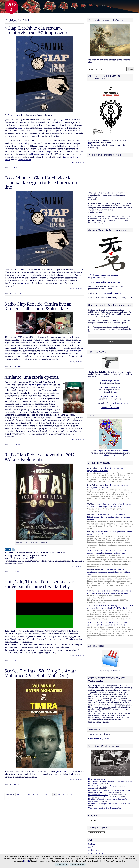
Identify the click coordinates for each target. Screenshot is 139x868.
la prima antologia (23, 143)
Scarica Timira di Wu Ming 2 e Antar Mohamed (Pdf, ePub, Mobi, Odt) (40, 673)
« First (19, 794)
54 (59, 794)
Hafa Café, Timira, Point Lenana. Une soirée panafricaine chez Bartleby (41, 584)
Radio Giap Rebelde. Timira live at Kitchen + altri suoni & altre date (38, 306)
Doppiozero (13, 115)
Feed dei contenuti (95, 822)
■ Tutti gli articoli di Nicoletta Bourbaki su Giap (105, 780)
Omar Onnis (92, 522)
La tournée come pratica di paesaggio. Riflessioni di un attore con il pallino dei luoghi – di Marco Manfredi (109, 488)
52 (50, 794)
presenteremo (62, 771)
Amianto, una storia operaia (32, 377)
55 (63, 794)
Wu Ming (18, 128)
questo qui (25, 283)
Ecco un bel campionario (100, 710)
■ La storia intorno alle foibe (98, 766)
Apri (90, 140)
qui (115, 364)
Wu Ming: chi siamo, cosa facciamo (104, 247)
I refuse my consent (78, 865)
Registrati (92, 816)
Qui (90, 143)
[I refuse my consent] (136, 861)
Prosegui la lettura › (77, 162)
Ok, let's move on (62, 865)
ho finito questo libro (38, 385)
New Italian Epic (45, 152)
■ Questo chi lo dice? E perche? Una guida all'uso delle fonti (109, 775)
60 (72, 794)
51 (46, 794)
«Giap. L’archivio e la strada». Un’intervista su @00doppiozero (36, 30)
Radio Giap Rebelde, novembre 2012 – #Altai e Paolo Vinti (42, 457)
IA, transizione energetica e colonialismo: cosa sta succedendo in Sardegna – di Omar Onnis (109, 544)
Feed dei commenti (95, 825)
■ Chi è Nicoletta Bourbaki (98, 751)
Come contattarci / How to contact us (105, 254)
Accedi (91, 819)
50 (38, 794)
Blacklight (26, 861)
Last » (8, 798)
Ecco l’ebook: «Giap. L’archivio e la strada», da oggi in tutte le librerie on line (41, 183)
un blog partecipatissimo (39, 154)
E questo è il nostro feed (110, 368)
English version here (97, 249)
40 (33, 794)
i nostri (111, 265)
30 (29, 794)
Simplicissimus (24, 160)
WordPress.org (94, 828)
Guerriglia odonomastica (105, 427)
